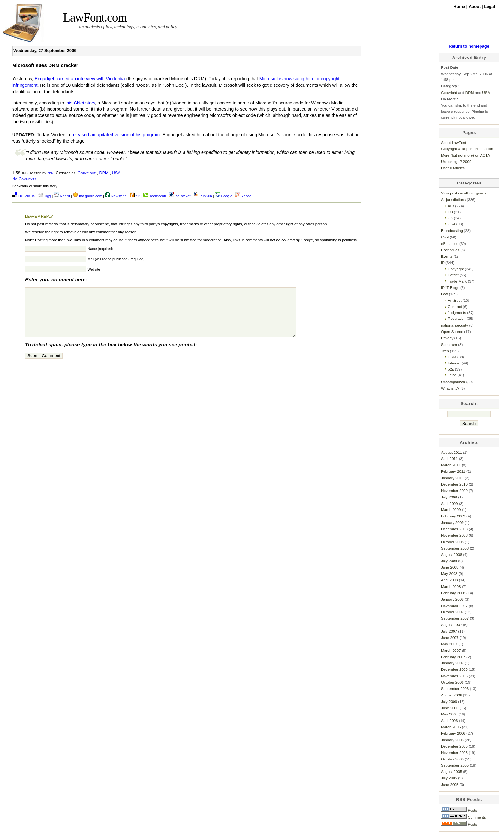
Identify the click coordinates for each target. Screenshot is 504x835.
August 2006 (451, 695)
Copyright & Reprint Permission (467, 149)
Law (444, 294)
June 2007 (450, 637)
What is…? (450, 388)
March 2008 (451, 586)
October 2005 (452, 759)
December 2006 (454, 669)
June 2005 (450, 784)
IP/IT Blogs (450, 287)
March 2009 (451, 510)
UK (450, 218)
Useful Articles (453, 168)
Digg (44, 196)
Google (224, 196)
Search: (469, 404)
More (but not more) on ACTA (465, 155)
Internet (454, 363)
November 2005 (454, 753)
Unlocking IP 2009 (456, 162)
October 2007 (452, 612)
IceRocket (180, 196)
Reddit (62, 196)
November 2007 (454, 606)
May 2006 (449, 714)
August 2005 (451, 772)
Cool (445, 237)
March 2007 (451, 650)
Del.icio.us (23, 196)
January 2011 (452, 478)
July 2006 (449, 701)
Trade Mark (457, 281)
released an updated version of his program (116, 135)
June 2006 (450, 708)
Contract (455, 306)
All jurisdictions (453, 199)
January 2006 (452, 740)
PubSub (203, 196)
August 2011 (451, 452)
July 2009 (449, 497)
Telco (452, 375)
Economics (450, 250)
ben (51, 173)
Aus (451, 206)
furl (135, 196)
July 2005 (449, 778)
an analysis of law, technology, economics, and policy (128, 27)
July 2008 (449, 561)
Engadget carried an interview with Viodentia (80, 79)
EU (450, 212)
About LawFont (454, 143)
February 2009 (453, 516)
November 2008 (454, 535)
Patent (453, 275)
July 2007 (449, 631)
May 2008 (449, 574)
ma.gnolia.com (88, 196)
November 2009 (454, 491)
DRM (104, 173)
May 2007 (449, 644)
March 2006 (451, 727)
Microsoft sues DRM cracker (45, 65)
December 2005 (454, 746)
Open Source (452, 332)
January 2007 (452, 663)
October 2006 (452, 682)
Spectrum (449, 344)
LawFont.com (95, 18)
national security (455, 325)
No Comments (24, 179)
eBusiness (450, 243)
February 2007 (453, 657)
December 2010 (454, 484)
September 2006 (455, 689)
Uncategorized (453, 382)
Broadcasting (452, 231)
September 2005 (455, 765)
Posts (459, 810)
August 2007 (451, 625)
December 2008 (454, 529)
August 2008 (451, 555)
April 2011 (450, 458)
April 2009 (450, 503)
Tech (445, 351)
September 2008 (455, 548)
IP (443, 262)
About (475, 7)
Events (447, 256)
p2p (451, 369)
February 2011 (453, 471)
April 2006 (450, 720)
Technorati (155, 196)
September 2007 (455, 618)
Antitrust (455, 300)
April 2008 (450, 580)
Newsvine (116, 196)
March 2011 (451, 465)
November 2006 (454, 676)
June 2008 (450, 567)
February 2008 (453, 593)
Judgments (457, 313)
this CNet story (80, 103)
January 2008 (452, 599)
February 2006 (453, 733)
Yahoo (243, 196)
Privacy (447, 338)
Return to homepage (469, 46)
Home (460, 7)
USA (116, 173)
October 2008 (452, 542)
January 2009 (452, 522)
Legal (490, 7)
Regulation (457, 318)
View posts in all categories (464, 193)
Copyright (86, 173)
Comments (464, 817)
